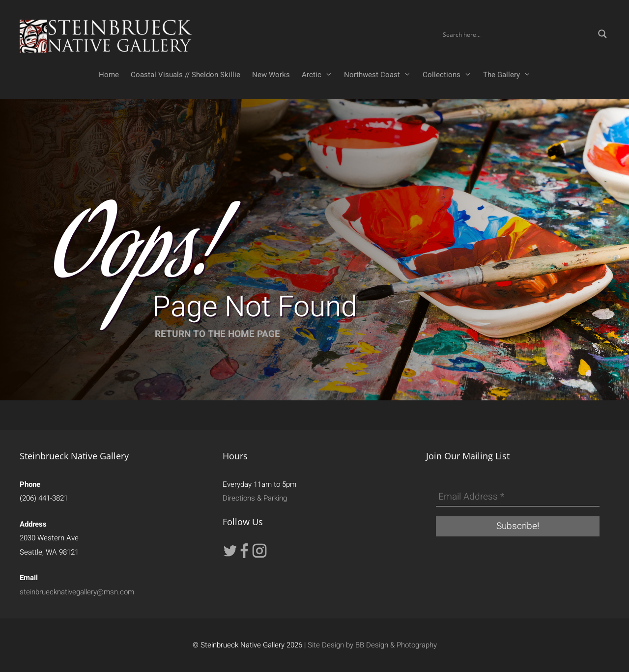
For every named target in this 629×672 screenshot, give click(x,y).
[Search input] (517, 34)
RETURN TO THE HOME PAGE (217, 334)
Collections (450, 75)
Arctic (320, 75)
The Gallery (510, 75)
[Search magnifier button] (602, 34)
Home (109, 75)
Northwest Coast (380, 75)
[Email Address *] (518, 497)
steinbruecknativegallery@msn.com (77, 592)
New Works (271, 75)
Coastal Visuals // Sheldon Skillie (186, 75)
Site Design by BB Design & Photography (372, 645)
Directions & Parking (255, 498)
